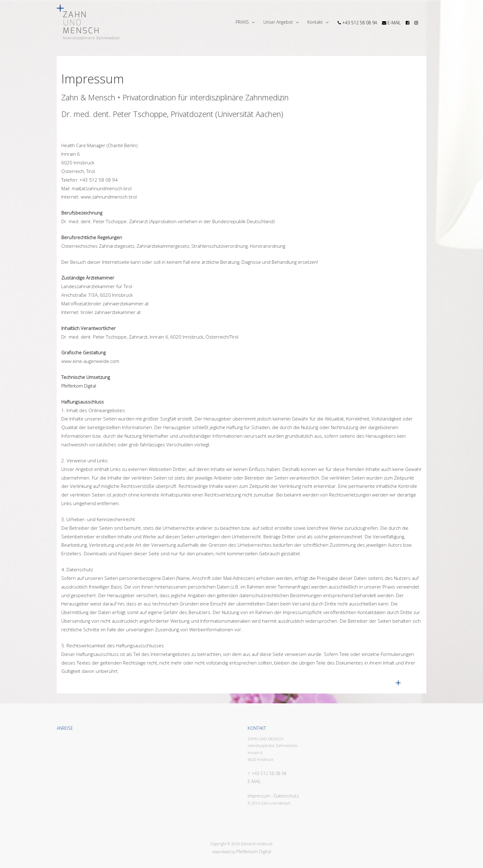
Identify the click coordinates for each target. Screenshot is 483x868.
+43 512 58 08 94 (269, 773)
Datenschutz (286, 796)
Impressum (259, 796)
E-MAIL (254, 781)
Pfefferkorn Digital (79, 386)
